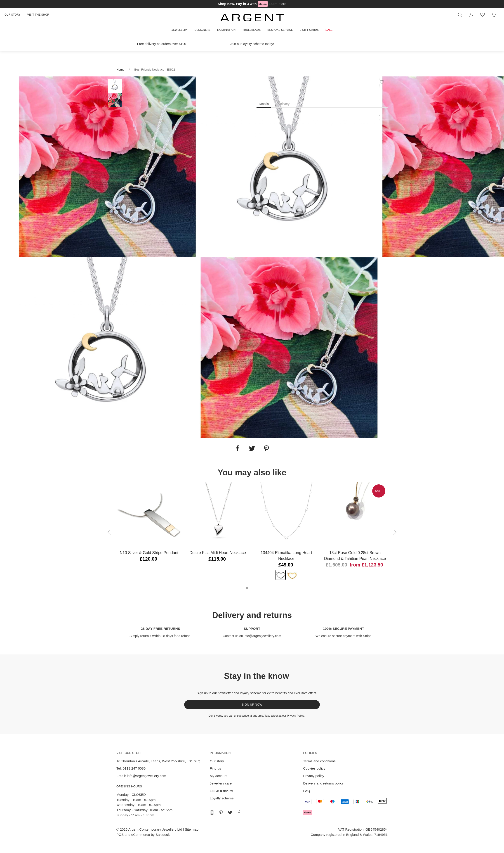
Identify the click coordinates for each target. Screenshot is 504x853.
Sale (329, 30)
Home (120, 70)
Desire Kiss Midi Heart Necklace (218, 553)
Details (264, 104)
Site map (192, 829)
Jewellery (180, 30)
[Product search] (460, 15)
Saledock (163, 835)
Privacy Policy (296, 716)
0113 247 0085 (134, 768)
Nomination (226, 30)
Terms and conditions (319, 761)
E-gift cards (309, 30)
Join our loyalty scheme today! (252, 44)
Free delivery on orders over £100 (162, 44)
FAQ (306, 791)
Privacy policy (314, 776)
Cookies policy (314, 768)
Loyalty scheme (222, 798)
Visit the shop (38, 15)
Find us (215, 768)
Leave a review (221, 791)
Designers (203, 30)
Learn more (278, 4)
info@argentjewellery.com (263, 636)
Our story (12, 15)
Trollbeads (251, 30)
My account (219, 776)
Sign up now (252, 705)
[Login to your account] (471, 15)
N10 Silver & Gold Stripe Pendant (149, 553)
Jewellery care (221, 783)
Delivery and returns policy (323, 783)
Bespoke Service (280, 30)
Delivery (284, 104)
